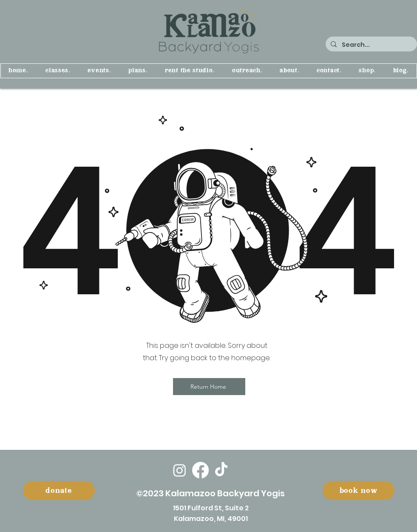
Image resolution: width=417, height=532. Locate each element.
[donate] (59, 491)
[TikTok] (221, 470)
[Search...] (370, 45)
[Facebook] (200, 470)
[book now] (359, 491)
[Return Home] (209, 387)
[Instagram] (180, 470)
